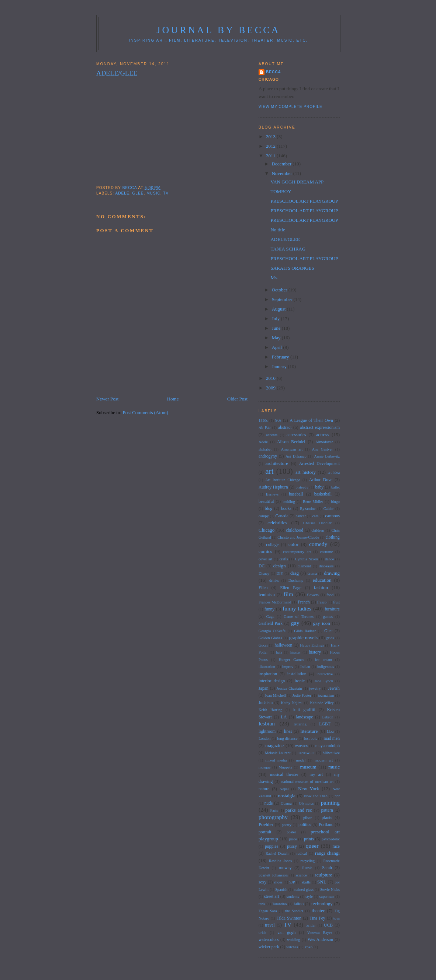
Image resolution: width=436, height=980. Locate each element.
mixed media (276, 760)
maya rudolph (328, 746)
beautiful (266, 502)
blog (269, 509)
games (328, 617)
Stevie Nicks (330, 890)
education (322, 580)
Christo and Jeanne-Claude (298, 537)
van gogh (286, 933)
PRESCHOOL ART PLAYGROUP (304, 201)
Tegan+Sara (268, 911)
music (153, 193)
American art (292, 449)
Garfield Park (271, 624)
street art (272, 897)
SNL (322, 882)
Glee (138, 193)
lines (288, 731)
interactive (325, 674)
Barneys (272, 494)
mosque (264, 767)
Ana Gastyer (322, 449)
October (280, 290)
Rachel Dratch (277, 853)
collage (272, 545)
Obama (286, 803)
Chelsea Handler (317, 523)
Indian (305, 667)
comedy (318, 544)
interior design (272, 681)
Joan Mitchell (275, 695)
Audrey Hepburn (273, 487)
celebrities (277, 523)
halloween (283, 645)
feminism (267, 595)
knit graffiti (304, 710)
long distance (287, 738)
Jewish (334, 688)
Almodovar (324, 442)
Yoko (308, 947)
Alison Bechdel (291, 442)
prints (309, 839)
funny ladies (297, 608)
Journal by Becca (218, 30)
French (304, 602)
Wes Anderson (320, 940)
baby (319, 487)
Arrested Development (319, 464)
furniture (332, 609)
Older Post (237, 399)
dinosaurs (326, 566)
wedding (294, 940)
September (283, 299)
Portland (326, 825)
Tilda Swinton (289, 918)
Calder (329, 509)
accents (272, 435)
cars (316, 516)
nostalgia (287, 796)
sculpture (323, 875)
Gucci (263, 645)
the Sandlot (294, 911)
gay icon (322, 623)
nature (264, 789)
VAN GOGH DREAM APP (297, 182)
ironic (300, 681)
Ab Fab (265, 428)
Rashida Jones (280, 861)
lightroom (267, 731)
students (293, 897)
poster (291, 832)
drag (295, 573)
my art (316, 775)
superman (327, 897)
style (309, 897)
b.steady (302, 487)
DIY (280, 573)
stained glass (304, 890)
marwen (302, 746)
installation (297, 674)
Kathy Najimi (292, 703)
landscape (304, 717)
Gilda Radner (305, 631)
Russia (307, 868)
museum (308, 767)
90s (278, 421)
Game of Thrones (299, 617)
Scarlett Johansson (273, 875)
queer (312, 846)
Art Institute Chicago (283, 480)
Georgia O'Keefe (272, 631)
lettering (300, 724)
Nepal (284, 789)
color (293, 544)
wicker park (269, 947)
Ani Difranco (296, 456)
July (276, 318)
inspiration (268, 674)
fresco (322, 602)
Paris (274, 810)
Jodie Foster (302, 695)
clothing (333, 537)
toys (337, 918)
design (280, 566)
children (318, 530)
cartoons (332, 516)
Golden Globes (270, 638)
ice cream (323, 660)
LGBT (325, 724)
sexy (262, 882)
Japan (264, 688)
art (270, 471)
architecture (277, 463)
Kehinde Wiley (322, 703)
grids (330, 638)
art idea (334, 472)
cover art (266, 559)
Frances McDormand (275, 602)
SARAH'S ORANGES (292, 268)
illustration (267, 667)
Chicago (267, 530)
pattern (327, 810)
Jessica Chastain (289, 688)
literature (309, 731)
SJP (292, 882)
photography (273, 817)
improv (288, 667)
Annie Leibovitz (327, 456)
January (280, 366)
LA (284, 717)
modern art (324, 760)
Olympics (306, 803)
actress (323, 435)
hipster (295, 652)
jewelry (315, 688)
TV (166, 193)
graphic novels (303, 638)
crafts (284, 559)
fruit (336, 602)
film (288, 594)
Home (173, 399)
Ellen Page (290, 588)
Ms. (274, 278)
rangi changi (327, 853)
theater (318, 911)
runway (285, 868)
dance (329, 559)
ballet (335, 487)
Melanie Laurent (278, 753)
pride (293, 839)
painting (330, 803)
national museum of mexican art (308, 782)
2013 (271, 136)
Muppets (285, 767)
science (301, 875)
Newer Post (107, 399)
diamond (304, 566)
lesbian (267, 723)
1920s (263, 421)
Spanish (281, 890)
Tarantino (280, 904)
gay (295, 623)
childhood (295, 530)
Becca (274, 72)
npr (337, 796)
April (278, 347)
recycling (308, 861)
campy (264, 516)
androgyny (268, 456)
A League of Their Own (311, 421)
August (279, 309)
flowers (313, 595)
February (281, 357)
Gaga (270, 617)
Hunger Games (291, 660)
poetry (287, 825)
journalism (326, 695)
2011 (271, 156)
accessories (296, 435)
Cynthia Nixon (307, 559)
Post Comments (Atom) (146, 412)
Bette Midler (313, 502)
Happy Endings (312, 645)
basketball (323, 494)
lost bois (310, 738)
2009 (271, 388)
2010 (271, 378)
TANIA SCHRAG (288, 249)
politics (305, 825)
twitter (311, 925)
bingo (335, 502)
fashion (321, 587)
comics (265, 551)
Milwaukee (331, 753)
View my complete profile (290, 107)
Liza (330, 731)
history (315, 652)
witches (292, 947)
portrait (265, 832)
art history (306, 472)
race (336, 846)
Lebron (328, 717)
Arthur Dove (321, 480)
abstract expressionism (320, 428)
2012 (271, 146)
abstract (285, 428)
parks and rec (299, 810)
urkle (262, 933)
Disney (264, 573)
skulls (306, 882)
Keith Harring (270, 710)
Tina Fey (317, 918)
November (283, 173)
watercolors (269, 940)
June (277, 328)
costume (327, 552)
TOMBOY (281, 191)
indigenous (326, 667)
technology (322, 904)
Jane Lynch (323, 681)
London (264, 738)
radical (302, 853)
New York (309, 789)
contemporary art (297, 552)
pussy (292, 846)
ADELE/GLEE (285, 239)
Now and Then (316, 796)
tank (262, 904)
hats (279, 652)
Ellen (263, 588)
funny (269, 609)
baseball (296, 494)
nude (269, 803)
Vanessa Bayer (320, 933)
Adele (122, 193)
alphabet (265, 449)
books (286, 509)
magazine (274, 745)
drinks (274, 580)
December (282, 164)
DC (262, 566)
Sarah (327, 868)
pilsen (308, 818)
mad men (332, 738)
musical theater (284, 775)
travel (270, 925)
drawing (332, 573)
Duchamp (296, 580)
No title (278, 230)
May (277, 338)
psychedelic (331, 839)
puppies (271, 846)
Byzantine (308, 509)
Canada (282, 516)
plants (327, 818)
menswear (306, 753)
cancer (301, 516)
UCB (328, 925)
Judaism (266, 703)
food (330, 595)
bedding (289, 502)
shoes (278, 882)
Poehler (266, 824)
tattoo (299, 904)
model (301, 760)
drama (312, 573)
